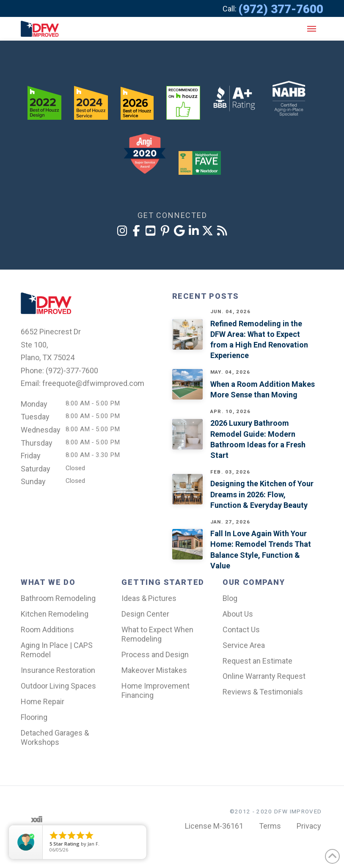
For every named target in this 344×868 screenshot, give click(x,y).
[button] (311, 29)
